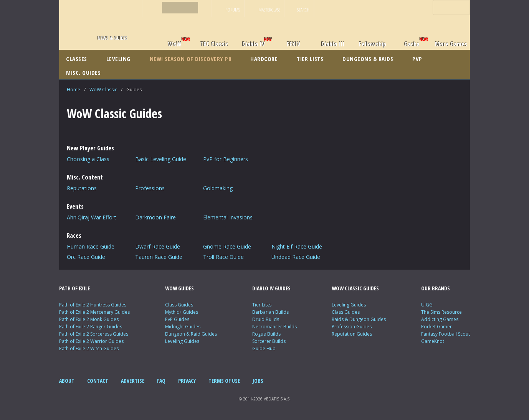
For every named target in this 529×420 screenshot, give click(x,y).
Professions (150, 188)
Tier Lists (262, 305)
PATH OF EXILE (74, 288)
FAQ (161, 381)
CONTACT (98, 381)
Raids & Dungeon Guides (359, 319)
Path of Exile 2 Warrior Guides (91, 341)
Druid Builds (266, 319)
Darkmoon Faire (155, 217)
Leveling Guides (182, 341)
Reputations (82, 188)
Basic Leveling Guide (161, 159)
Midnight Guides (183, 327)
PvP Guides (177, 319)
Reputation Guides (352, 334)
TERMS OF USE (224, 381)
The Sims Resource (441, 312)
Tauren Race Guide (159, 257)
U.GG (427, 305)
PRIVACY (187, 381)
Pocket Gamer (436, 327)
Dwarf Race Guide (158, 246)
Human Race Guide (91, 246)
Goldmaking (218, 188)
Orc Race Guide (86, 257)
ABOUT (67, 381)
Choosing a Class (88, 159)
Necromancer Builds (274, 327)
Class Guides (179, 305)
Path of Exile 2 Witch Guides (89, 348)
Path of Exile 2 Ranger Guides (91, 327)
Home (74, 90)
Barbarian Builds (270, 312)
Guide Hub (264, 348)
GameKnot (433, 341)
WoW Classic (103, 90)
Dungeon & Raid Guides (191, 334)
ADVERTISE (133, 381)
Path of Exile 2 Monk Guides (89, 319)
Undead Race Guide (296, 257)
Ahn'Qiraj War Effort (92, 217)
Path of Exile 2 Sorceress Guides (94, 334)
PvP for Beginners (226, 159)
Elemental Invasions (228, 217)
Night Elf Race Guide (297, 246)
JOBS (258, 381)
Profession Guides (352, 327)
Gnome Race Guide (227, 246)
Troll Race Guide (223, 257)
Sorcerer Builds (269, 341)
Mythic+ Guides (182, 312)
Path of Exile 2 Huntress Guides (93, 305)
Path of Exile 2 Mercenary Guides (94, 312)
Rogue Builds (266, 334)
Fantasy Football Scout (446, 334)
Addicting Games (440, 319)
